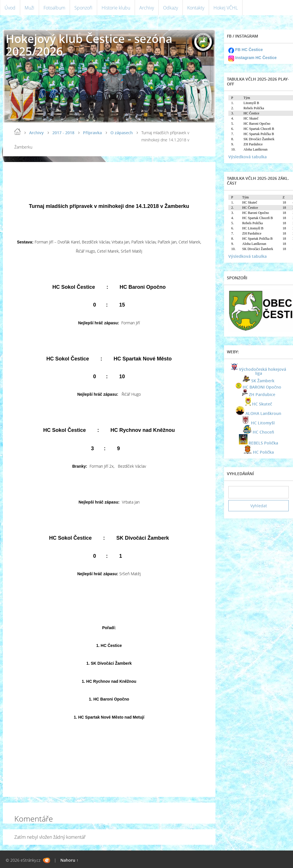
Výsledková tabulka (248, 157)
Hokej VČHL (226, 8)
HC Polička (263, 452)
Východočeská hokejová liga (263, 371)
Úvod (10, 8)
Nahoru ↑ (69, 860)
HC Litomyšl (263, 423)
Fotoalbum (54, 8)
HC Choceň (263, 432)
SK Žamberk (263, 381)
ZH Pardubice (262, 394)
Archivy (147, 8)
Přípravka (92, 133)
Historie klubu (116, 8)
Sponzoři (83, 8)
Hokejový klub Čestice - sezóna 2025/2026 (89, 45)
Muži (29, 8)
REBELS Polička (263, 443)
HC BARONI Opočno (262, 387)
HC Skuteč (262, 404)
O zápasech (122, 133)
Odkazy (171, 8)
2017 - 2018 (63, 133)
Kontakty (196, 8)
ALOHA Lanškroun (263, 413)
